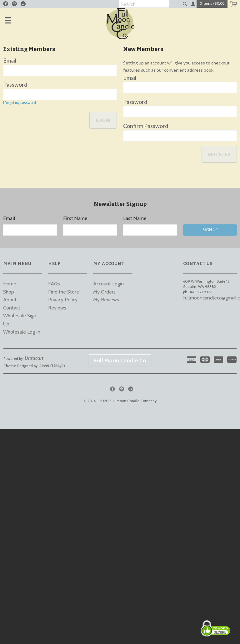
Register (219, 154)
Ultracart (34, 358)
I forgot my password (20, 102)
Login (103, 120)
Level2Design (52, 365)
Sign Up (210, 230)
